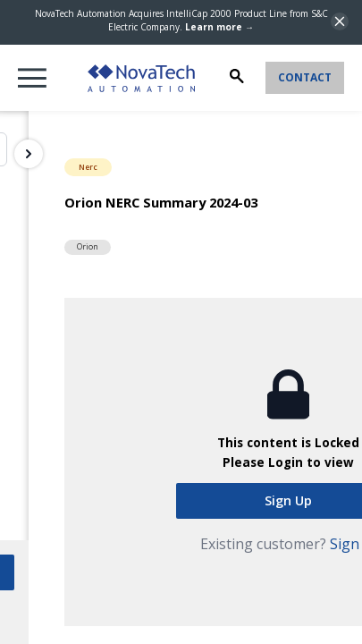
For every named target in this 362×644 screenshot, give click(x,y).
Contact (305, 77)
